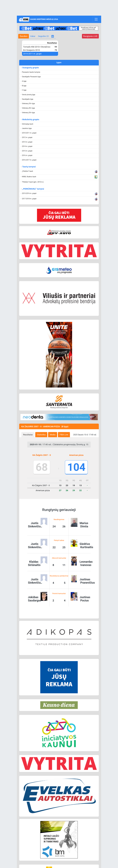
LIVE (90, 36)
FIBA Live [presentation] (64, 435)
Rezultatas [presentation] (28, 435)
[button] (59, 72)
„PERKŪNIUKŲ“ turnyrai (33, 189)
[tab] (28, 435)
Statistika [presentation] (41, 435)
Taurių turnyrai (29, 167)
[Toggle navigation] (96, 19)
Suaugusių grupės (30, 68)
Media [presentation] (53, 435)
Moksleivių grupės (31, 119)
